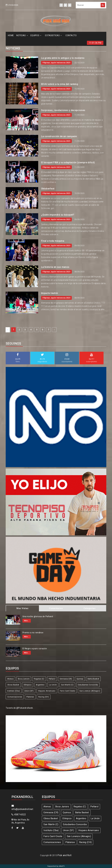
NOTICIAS (22, 35)
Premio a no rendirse (33, 633)
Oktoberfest (48, 189)
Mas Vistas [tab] (22, 608)
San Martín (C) (67, 685)
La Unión (53, 685)
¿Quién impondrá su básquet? (58, 215)
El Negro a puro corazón (35, 649)
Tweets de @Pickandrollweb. (20, 708)
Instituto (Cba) (14, 691)
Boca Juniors (24, 679)
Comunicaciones (15, 697)
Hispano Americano (47, 691)
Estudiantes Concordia (88, 685)
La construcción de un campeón (59, 136)
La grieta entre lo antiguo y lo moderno (63, 58)
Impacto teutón (50, 293)
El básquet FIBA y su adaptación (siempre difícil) (68, 162)
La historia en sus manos (55, 267)
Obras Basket (13, 685)
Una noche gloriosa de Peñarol (38, 616)
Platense (30, 697)
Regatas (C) (39, 679)
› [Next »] (54, 330)
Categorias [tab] (89, 608)
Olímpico (28, 685)
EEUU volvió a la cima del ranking (60, 84)
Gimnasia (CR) (66, 679)
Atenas (10, 679)
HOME (11, 35)
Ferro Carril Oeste (68, 691)
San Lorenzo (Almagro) (90, 691)
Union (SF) (29, 691)
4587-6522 (19, 815)
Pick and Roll (64, 855)
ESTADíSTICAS (53, 35)
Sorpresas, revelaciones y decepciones (63, 110)
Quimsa (80, 679)
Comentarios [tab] (56, 608)
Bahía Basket (93, 679)
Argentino (40, 685)
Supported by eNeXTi (56, 866)
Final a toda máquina (53, 241)
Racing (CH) (44, 697)
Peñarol (52, 679)
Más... (27, 621)
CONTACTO (71, 35)
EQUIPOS (36, 35)
